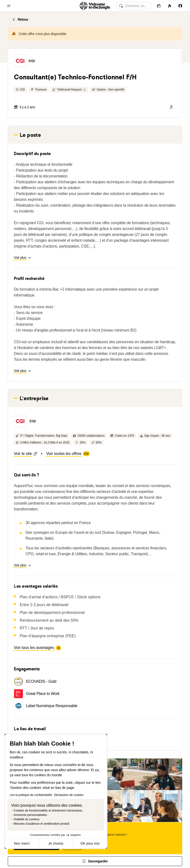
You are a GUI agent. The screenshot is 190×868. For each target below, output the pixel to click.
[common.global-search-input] (134, 6)
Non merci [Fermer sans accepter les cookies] (22, 843)
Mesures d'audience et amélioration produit (41, 824)
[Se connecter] (180, 6)
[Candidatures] (159, 6)
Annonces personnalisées (30, 815)
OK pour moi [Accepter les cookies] (90, 843)
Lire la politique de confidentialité (31, 795)
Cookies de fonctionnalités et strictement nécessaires (48, 811)
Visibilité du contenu (27, 819)
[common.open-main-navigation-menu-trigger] (9, 6)
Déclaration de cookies (69, 795)
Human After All (95, 625)
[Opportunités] (170, 6)
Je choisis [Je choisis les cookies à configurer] (56, 843)
